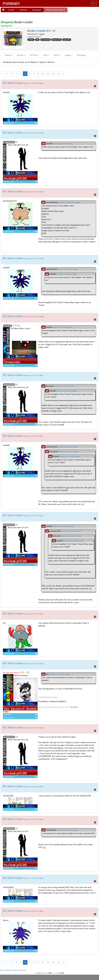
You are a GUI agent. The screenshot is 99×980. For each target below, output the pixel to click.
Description (81, 55)
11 (53, 74)
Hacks (9, 55)
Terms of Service (19, 970)
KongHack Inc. (41, 973)
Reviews (21, 55)
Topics (57, 55)
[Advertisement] (23, 16)
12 (59, 74)
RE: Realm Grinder (13, 83)
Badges (68, 55)
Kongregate (37, 10)
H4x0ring (23, 10)
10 (48, 74)
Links (46, 55)
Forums (11, 10)
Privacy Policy (6, 970)
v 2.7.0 (55, 973)
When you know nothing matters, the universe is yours (54, 707)
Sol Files (34, 55)
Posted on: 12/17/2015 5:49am (63, 327)
